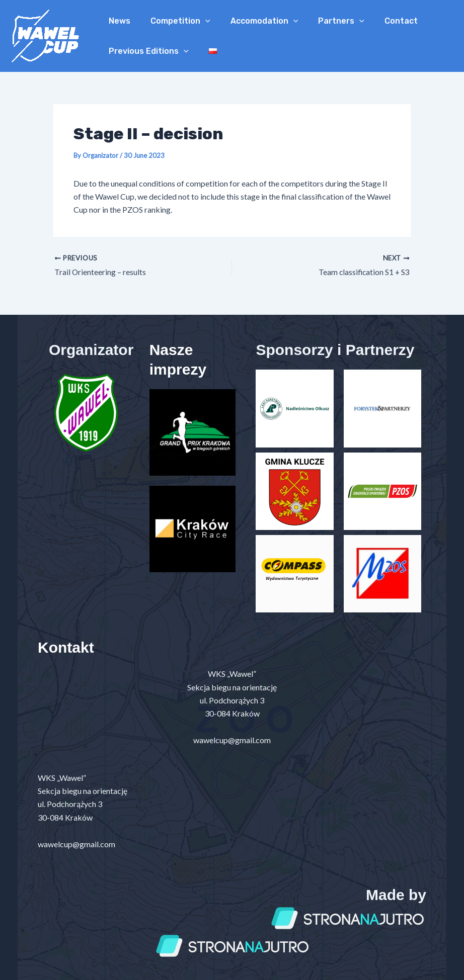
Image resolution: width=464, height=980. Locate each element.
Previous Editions (147, 51)
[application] (199, 21)
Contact (383, 21)
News (118, 21)
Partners (327, 21)
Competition (174, 21)
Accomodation (254, 21)
